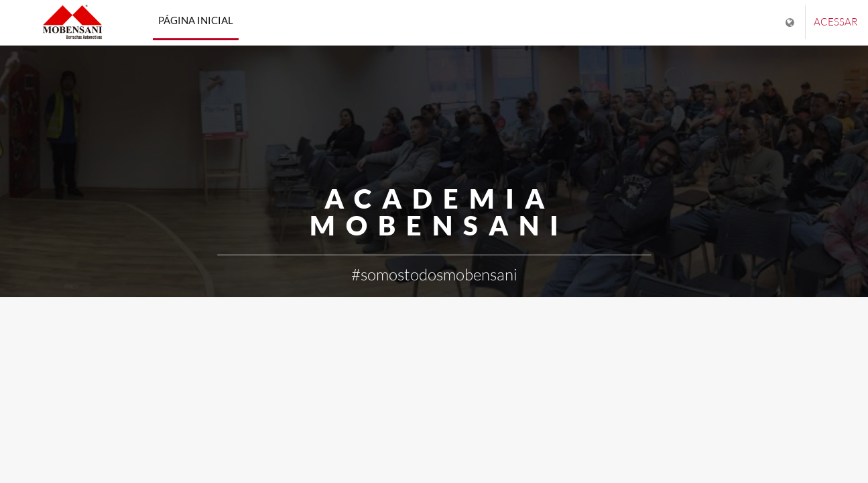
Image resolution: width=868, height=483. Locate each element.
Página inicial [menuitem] (196, 20)
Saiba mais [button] (434, 318)
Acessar (835, 22)
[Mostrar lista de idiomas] (791, 22)
